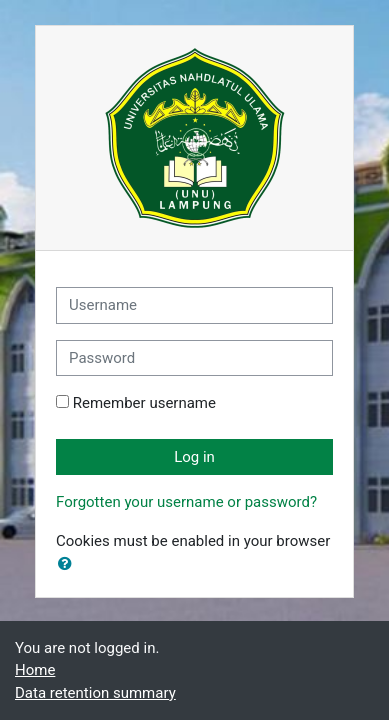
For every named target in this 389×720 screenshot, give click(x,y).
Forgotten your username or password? (186, 502)
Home (35, 670)
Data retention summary (95, 693)
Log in (194, 457)
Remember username (144, 403)
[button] (69, 564)
